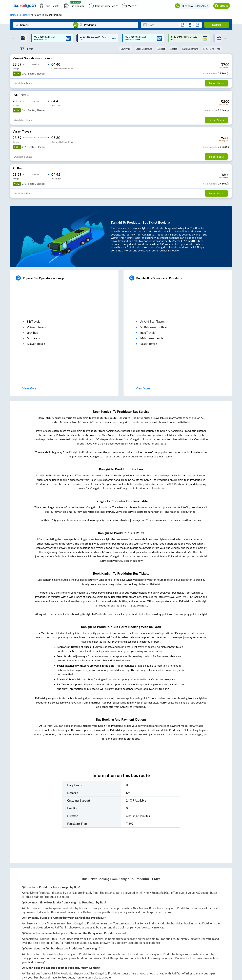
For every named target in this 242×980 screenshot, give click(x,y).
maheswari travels (152, 338)
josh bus (32, 333)
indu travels (148, 333)
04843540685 (201, 6)
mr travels (33, 338)
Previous (12, 38)
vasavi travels (149, 344)
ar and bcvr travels (152, 322)
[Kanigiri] (44, 25)
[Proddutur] (108, 25)
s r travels (33, 322)
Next (224, 38)
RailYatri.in (61, 927)
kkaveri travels (36, 344)
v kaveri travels (37, 327)
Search (217, 25)
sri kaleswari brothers (154, 327)
